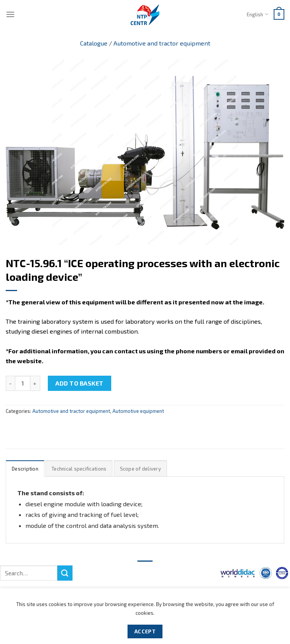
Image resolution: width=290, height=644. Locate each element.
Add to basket (79, 383)
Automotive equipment (138, 411)
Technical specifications (79, 469)
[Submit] (65, 573)
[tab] (25, 468)
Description (25, 469)
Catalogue (94, 43)
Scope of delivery (140, 469)
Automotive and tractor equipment (162, 43)
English (257, 14)
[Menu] (10, 14)
